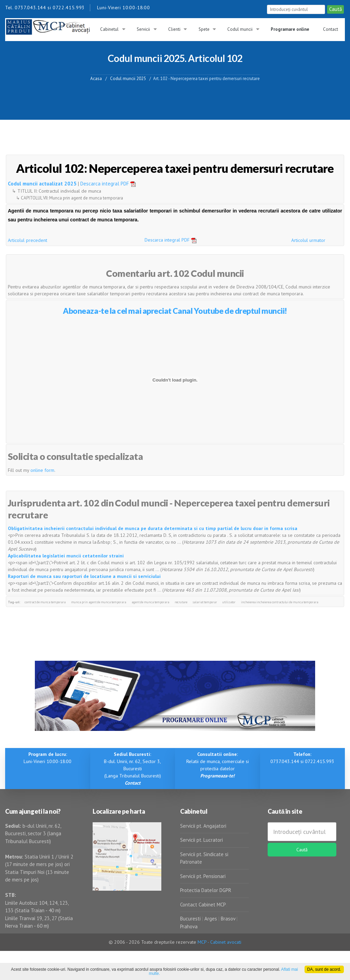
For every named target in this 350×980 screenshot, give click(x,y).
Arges (211, 919)
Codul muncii (240, 29)
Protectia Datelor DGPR (206, 890)
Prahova (189, 926)
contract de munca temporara (45, 602)
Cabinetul (109, 29)
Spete (204, 29)
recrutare (181, 602)
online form (42, 470)
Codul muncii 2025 (128, 78)
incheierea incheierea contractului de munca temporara (280, 602)
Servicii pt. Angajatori (203, 826)
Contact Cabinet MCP (203, 905)
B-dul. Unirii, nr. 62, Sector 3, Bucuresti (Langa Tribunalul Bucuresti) (132, 769)
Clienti (174, 29)
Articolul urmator (308, 240)
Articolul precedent (28, 240)
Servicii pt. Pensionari (203, 876)
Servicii (143, 29)
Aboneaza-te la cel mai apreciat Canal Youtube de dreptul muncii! (175, 311)
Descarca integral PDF (110, 184)
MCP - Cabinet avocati (219, 942)
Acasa (96, 78)
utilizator (229, 602)
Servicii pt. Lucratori (201, 840)
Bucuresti (191, 919)
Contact (331, 29)
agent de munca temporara (150, 602)
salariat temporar (205, 602)
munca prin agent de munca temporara (99, 602)
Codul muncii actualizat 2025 (42, 184)
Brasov (228, 919)
